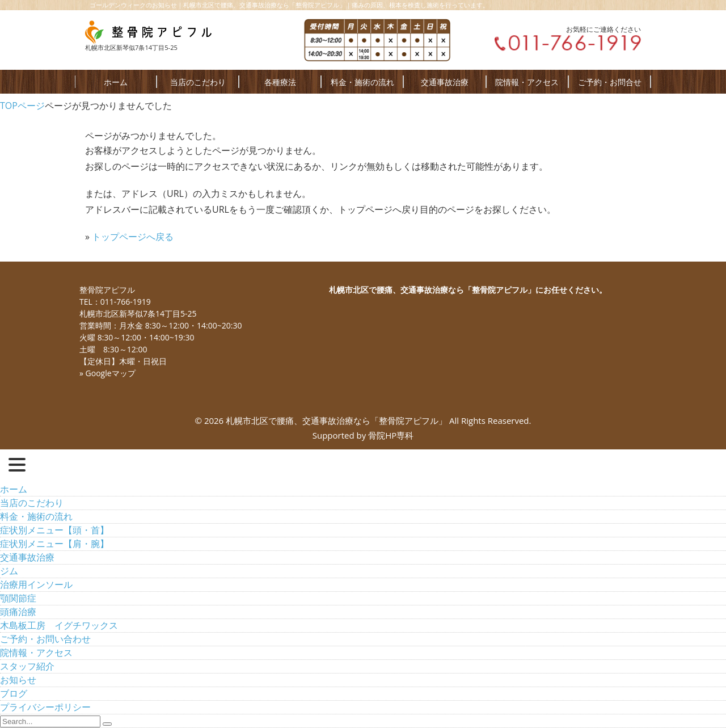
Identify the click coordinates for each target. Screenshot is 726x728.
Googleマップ (111, 373)
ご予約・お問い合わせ (45, 639)
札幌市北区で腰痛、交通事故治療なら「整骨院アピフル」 (336, 420)
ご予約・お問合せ (610, 82)
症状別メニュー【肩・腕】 (54, 544)
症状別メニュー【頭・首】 (54, 530)
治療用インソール (36, 584)
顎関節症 (18, 598)
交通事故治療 (445, 82)
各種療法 (280, 82)
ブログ (14, 693)
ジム (9, 571)
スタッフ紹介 (27, 666)
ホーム (116, 82)
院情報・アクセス (527, 82)
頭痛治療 (18, 612)
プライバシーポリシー (45, 707)
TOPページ (22, 106)
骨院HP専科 (391, 435)
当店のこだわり (198, 82)
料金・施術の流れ (362, 82)
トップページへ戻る (133, 237)
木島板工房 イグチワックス (59, 625)
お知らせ (18, 680)
